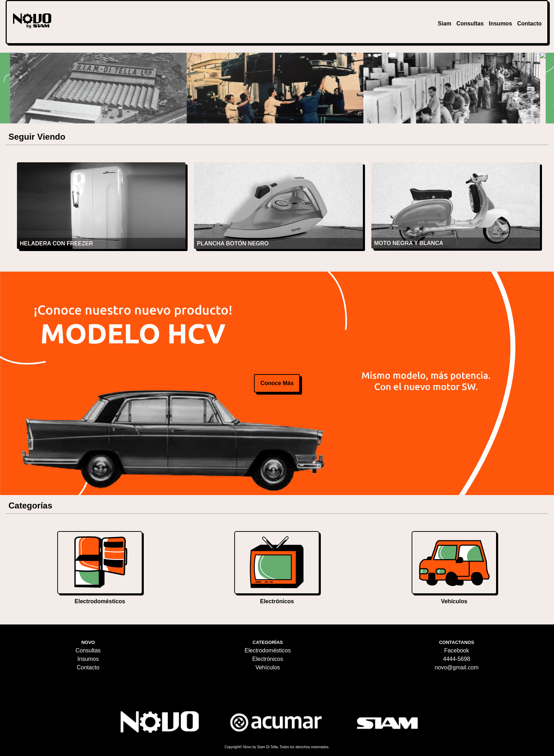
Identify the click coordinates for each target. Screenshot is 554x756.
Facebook (456, 650)
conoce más (277, 383)
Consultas (470, 24)
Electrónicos (268, 659)
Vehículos (268, 667)
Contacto (529, 24)
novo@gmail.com (456, 667)
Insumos (500, 24)
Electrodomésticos (268, 650)
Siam (444, 24)
